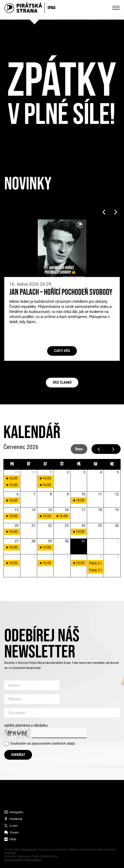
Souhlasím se (43, 743)
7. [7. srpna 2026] (85, 557)
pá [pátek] (79, 464)
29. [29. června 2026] (17, 472)
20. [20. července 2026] (17, 526)
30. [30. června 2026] (34, 472)
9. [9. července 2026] (68, 494)
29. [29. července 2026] (50, 541)
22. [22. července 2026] (50, 526)
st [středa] (45, 464)
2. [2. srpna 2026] (118, 541)
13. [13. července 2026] (17, 510)
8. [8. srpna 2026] (101, 557)
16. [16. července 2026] (67, 510)
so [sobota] (95, 464)
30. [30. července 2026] (67, 541)
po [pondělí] (12, 464)
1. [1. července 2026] (51, 472)
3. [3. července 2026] (85, 472)
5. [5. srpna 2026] (51, 557)
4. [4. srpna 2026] (35, 557)
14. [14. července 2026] (34, 510)
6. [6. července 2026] (18, 494)
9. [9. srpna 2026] (118, 557)
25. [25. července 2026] (100, 526)
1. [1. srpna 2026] (101, 541)
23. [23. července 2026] (67, 526)
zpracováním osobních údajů (53, 743)
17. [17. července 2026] (84, 510)
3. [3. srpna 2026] (18, 557)
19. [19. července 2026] (117, 510)
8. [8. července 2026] (51, 494)
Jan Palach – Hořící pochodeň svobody (61, 292)
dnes (79, 449)
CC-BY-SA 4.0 (29, 850)
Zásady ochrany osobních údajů (23, 860)
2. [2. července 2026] (68, 472)
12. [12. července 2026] (117, 494)
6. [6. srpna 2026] (68, 557)
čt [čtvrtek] (62, 464)
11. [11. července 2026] (100, 494)
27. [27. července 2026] (17, 541)
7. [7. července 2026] (35, 494)
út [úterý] (29, 464)
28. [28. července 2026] (34, 541)
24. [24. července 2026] (84, 526)
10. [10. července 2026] (84, 494)
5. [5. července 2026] (118, 472)
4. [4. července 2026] (101, 472)
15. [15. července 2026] (50, 510)
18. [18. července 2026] (100, 510)
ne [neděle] (112, 464)
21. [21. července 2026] (34, 526)
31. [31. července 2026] (84, 541)
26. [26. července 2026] (117, 526)
